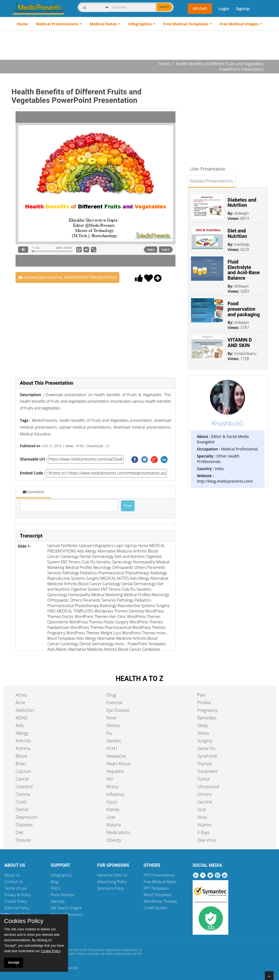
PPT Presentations (159, 875)
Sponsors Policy (111, 888)
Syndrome (207, 756)
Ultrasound (208, 787)
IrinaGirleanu (245, 353)
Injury (112, 802)
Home (22, 24)
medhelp (242, 244)
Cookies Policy (24, 921)
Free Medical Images (239, 24)
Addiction (25, 710)
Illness (112, 787)
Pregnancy (207, 710)
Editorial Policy (17, 908)
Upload (200, 8)
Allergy (22, 733)
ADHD (22, 718)
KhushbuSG (228, 423)
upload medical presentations (84, 427)
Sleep (203, 725)
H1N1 (112, 748)
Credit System (155, 908)
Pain (201, 695)
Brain (21, 764)
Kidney (113, 809)
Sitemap (58, 901)
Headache (116, 756)
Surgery (205, 741)
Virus (202, 817)
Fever (112, 718)
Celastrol (24, 787)
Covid (21, 802)
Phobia (204, 703)
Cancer (22, 779)
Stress (203, 733)
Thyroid (205, 764)
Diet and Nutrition (237, 233)
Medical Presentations (57, 24)
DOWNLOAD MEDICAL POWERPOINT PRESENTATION (68, 277)
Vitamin (205, 825)
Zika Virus (207, 840)
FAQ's (55, 888)
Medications (118, 832)
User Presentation (208, 169)
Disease (23, 840)
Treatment (207, 771)
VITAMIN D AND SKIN (240, 343)
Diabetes (24, 825)
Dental (22, 809)
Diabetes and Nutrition (242, 203)
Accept (14, 963)
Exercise (114, 703)
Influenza (115, 794)
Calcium (23, 771)
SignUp (243, 8)
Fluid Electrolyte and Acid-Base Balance (244, 270)
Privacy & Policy (18, 895)
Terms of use (16, 888)
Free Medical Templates (186, 24)
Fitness (113, 725)
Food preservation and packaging (244, 309)
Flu (109, 733)
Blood (21, 756)
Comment (33, 492)
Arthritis (23, 741)
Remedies (207, 718)
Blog (54, 882)
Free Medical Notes (160, 882)
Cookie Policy (16, 901)
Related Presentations (212, 181)
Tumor (204, 779)
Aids (20, 725)
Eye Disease (118, 710)
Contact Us (14, 882)
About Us (12, 875)
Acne (20, 703)
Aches (21, 695)
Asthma (23, 748)
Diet (19, 832)
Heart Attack (118, 764)
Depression (27, 817)
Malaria (113, 825)
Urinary (204, 794)
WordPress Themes (160, 901)
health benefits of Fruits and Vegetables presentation (105, 420)
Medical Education (36, 434)
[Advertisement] (139, 46)
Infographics (140, 24)
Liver (111, 817)
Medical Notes (103, 24)
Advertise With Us (112, 875)
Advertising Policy (112, 882)
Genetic (114, 741)
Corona (23, 794)
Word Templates (158, 895)
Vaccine (205, 802)
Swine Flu (206, 748)
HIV (110, 779)
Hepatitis (115, 771)
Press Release (63, 895)
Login (224, 8)
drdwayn (242, 213)
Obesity (114, 840)
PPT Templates (156, 888)
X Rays (204, 832)
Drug (111, 695)
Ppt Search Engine (66, 908)
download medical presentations (141, 427)
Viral (201, 809)
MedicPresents (45, 420)
